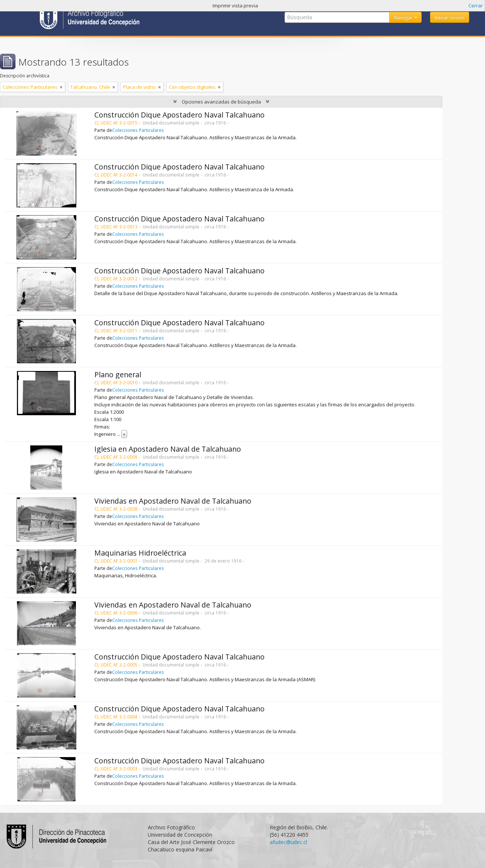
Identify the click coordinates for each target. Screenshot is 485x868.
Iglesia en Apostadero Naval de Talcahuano (168, 449)
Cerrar (476, 6)
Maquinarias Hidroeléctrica (140, 553)
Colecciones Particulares (138, 130)
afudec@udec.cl (288, 842)
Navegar (404, 17)
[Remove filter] (61, 87)
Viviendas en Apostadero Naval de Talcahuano (173, 501)
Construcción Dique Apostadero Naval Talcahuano (179, 115)
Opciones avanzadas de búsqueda (221, 102)
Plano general (118, 374)
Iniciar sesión (450, 17)
